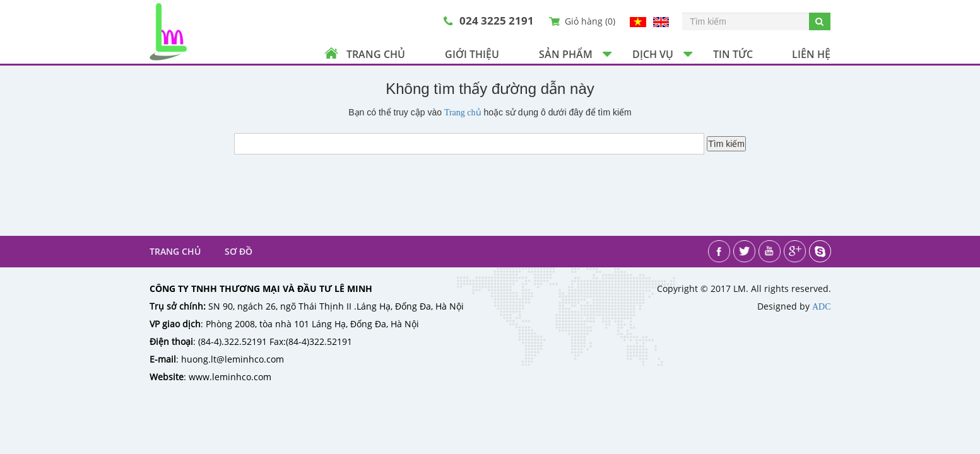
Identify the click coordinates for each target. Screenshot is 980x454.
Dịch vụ (653, 54)
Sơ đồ (239, 251)
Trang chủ (376, 54)
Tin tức (733, 54)
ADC (822, 307)
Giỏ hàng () (590, 21)
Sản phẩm (566, 54)
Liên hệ (811, 54)
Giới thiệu (472, 54)
